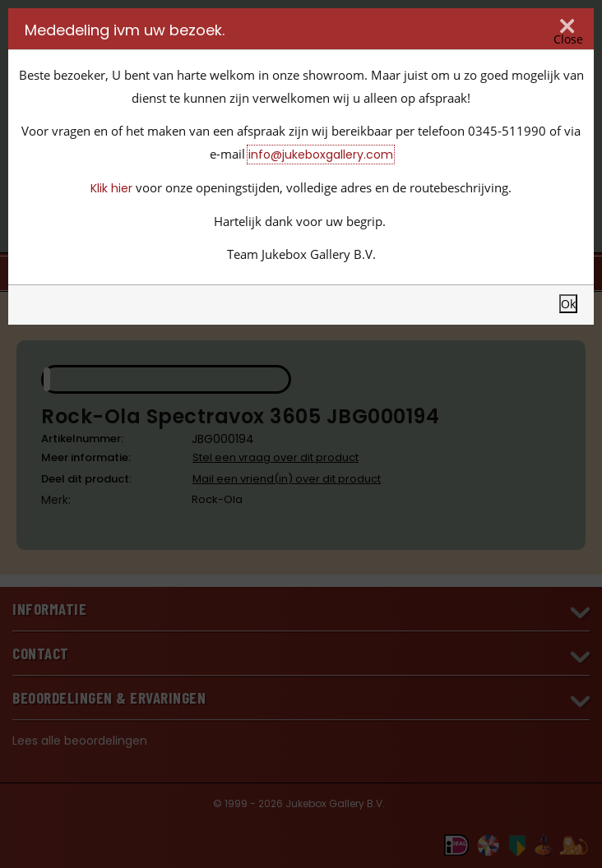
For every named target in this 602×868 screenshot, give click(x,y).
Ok (568, 304)
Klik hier (111, 188)
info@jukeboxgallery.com (321, 155)
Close (568, 39)
